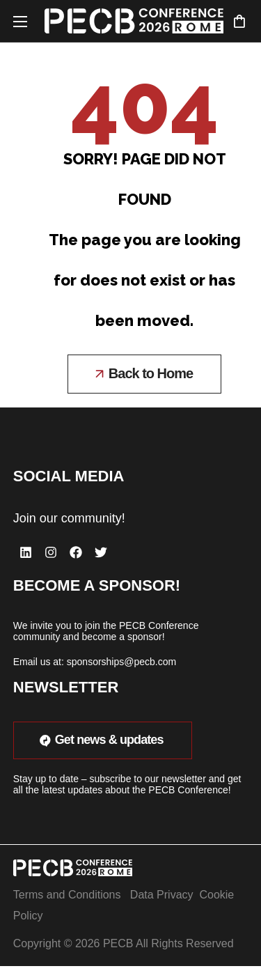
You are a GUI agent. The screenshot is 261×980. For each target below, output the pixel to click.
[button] (239, 21)
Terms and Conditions (67, 895)
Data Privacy (162, 895)
